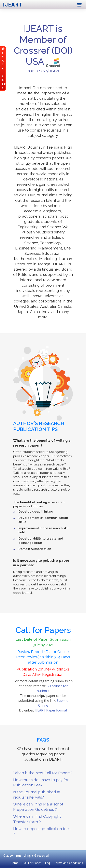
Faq (47, 863)
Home (14, 863)
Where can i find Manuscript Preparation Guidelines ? (38, 807)
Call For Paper (32, 863)
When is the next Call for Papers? (43, 773)
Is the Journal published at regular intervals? (37, 795)
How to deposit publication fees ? (42, 831)
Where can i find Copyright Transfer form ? (37, 819)
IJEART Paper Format (51, 710)
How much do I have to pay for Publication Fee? (41, 782)
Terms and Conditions (68, 863)
